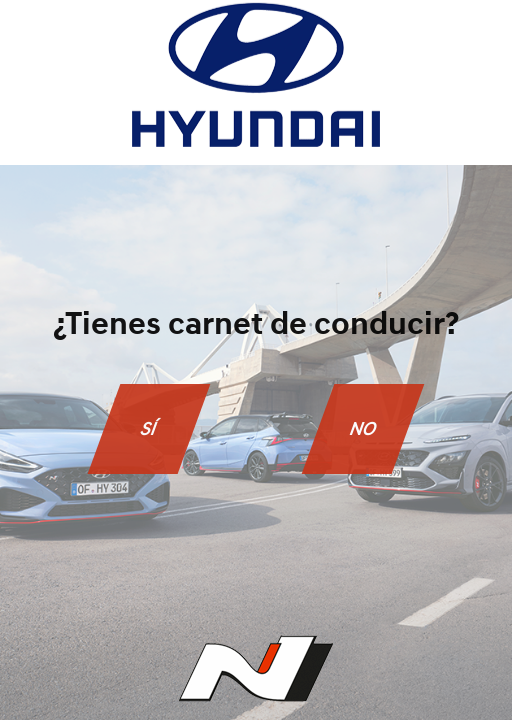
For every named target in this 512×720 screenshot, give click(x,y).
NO (363, 428)
